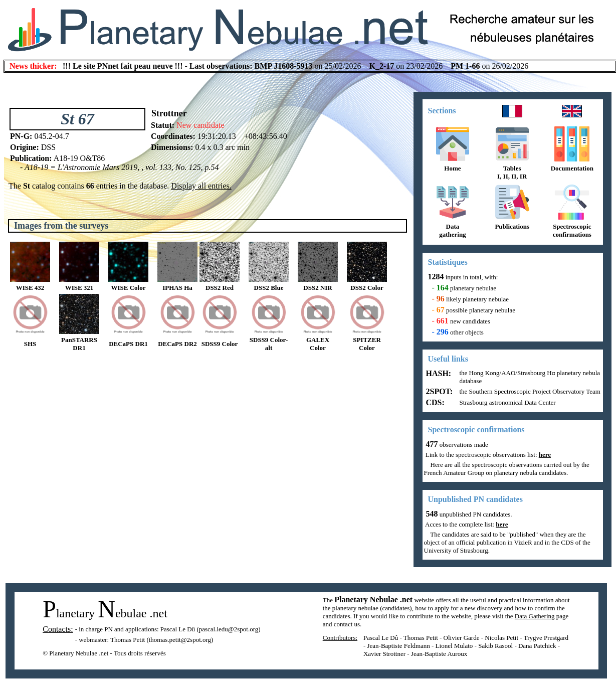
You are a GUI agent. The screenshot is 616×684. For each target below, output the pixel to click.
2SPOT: (439, 391)
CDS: (434, 402)
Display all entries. (201, 186)
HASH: (438, 373)
